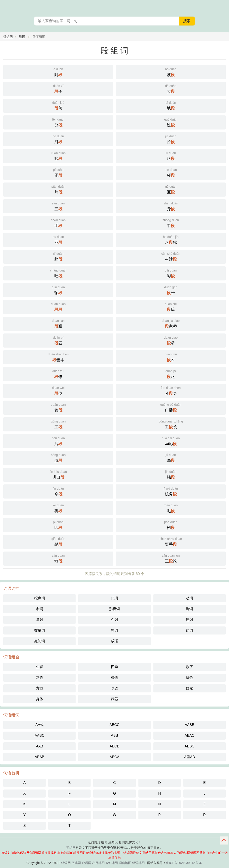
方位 (40, 688)
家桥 (171, 323)
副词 (189, 609)
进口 (58, 474)
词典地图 (125, 863)
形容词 (114, 609)
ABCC (114, 725)
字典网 (76, 863)
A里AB (189, 757)
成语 (114, 641)
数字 (189, 667)
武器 (114, 699)
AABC (40, 735)
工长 (171, 424)
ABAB (39, 757)
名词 (40, 609)
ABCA (114, 757)
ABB (114, 735)
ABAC (190, 735)
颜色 (189, 678)
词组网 (8, 37)
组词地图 (138, 863)
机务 (171, 491)
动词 (189, 598)
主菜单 (223, 7)
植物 (114, 678)
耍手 (171, 541)
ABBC (190, 746)
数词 (114, 630)
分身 (171, 390)
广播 (171, 407)
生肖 (40, 667)
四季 (114, 667)
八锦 (171, 239)
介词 (114, 620)
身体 (40, 699)
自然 (189, 688)
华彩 (171, 441)
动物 (40, 678)
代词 (114, 598)
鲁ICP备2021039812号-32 (184, 863)
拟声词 (40, 598)
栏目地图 (98, 863)
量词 (40, 620)
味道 (114, 688)
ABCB (114, 746)
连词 (189, 620)
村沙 (171, 256)
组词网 (66, 863)
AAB (40, 746)
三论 (171, 558)
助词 (189, 630)
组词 (22, 37)
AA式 (39, 725)
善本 (58, 357)
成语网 (87, 863)
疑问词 (40, 641)
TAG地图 (112, 863)
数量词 (40, 630)
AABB (190, 725)
